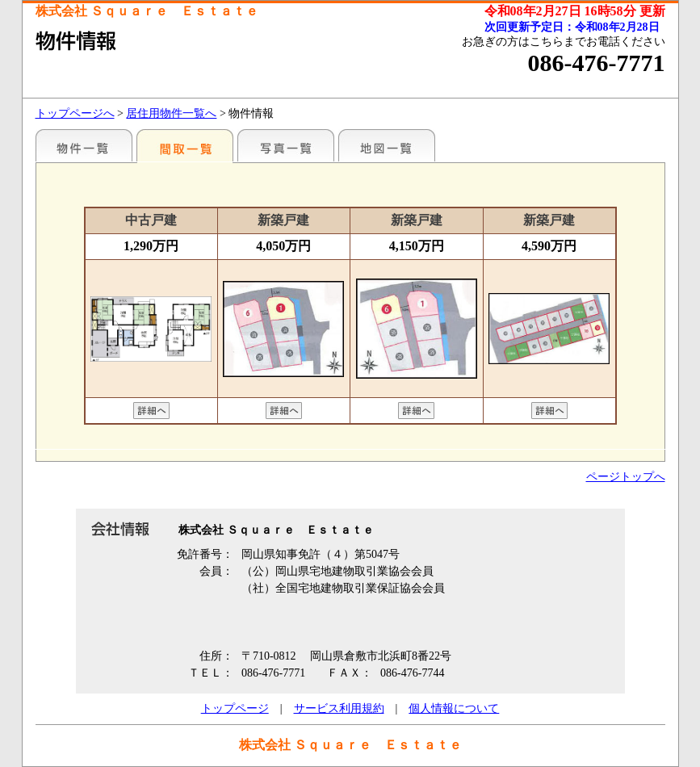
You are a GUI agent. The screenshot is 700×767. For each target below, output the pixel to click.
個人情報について (454, 708)
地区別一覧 (84, 145)
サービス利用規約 (339, 708)
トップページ (235, 708)
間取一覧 (185, 145)
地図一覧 (387, 145)
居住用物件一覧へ (171, 113)
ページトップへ (626, 477)
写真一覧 (286, 145)
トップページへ (75, 113)
